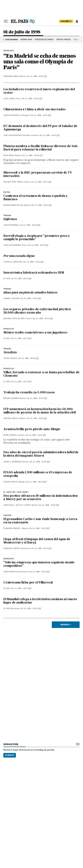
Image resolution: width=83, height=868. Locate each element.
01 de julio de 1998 (22, 32)
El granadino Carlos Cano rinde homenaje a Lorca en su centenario (40, 521)
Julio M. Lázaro (23, 505)
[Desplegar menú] (6, 21)
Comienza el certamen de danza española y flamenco (36, 198)
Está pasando (12, 39)
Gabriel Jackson (11, 298)
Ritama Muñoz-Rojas (13, 205)
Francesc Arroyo (12, 548)
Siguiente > (66, 625)
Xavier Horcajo (11, 572)
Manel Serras (10, 435)
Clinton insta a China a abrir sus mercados (34, 110)
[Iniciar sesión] (77, 21)
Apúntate (10, 755)
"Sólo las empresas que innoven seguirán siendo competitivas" (39, 564)
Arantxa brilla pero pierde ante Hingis (32, 429)
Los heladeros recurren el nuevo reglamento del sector (39, 91)
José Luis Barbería (12, 245)
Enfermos (10, 219)
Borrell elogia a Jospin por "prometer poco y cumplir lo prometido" (37, 238)
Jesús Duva (9, 505)
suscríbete (66, 21)
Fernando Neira (11, 76)
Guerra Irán (26, 40)
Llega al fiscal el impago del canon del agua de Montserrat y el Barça (37, 541)
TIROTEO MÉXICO (64, 40)
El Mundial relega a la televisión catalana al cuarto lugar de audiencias (40, 601)
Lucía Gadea (9, 99)
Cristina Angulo (11, 418)
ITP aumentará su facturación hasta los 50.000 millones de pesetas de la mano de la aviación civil (40, 411)
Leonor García (10, 482)
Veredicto (10, 353)
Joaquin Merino (11, 225)
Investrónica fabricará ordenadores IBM (34, 273)
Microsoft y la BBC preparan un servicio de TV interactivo (38, 174)
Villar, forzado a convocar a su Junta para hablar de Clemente (41, 374)
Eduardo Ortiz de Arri (14, 319)
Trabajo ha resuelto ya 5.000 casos (29, 393)
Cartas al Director (13, 262)
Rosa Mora (9, 155)
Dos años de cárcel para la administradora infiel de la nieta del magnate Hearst (41, 454)
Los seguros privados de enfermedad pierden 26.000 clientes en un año (37, 311)
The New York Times (13, 182)
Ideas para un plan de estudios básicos (30, 293)
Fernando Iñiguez (12, 528)
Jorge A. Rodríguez (12, 462)
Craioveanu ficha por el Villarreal (28, 583)
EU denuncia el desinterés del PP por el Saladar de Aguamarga (40, 128)
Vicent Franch (10, 358)
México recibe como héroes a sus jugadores (35, 333)
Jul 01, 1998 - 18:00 (37, 76)
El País (6, 279)
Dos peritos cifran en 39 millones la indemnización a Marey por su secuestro (40, 498)
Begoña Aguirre (11, 398)
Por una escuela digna (19, 256)
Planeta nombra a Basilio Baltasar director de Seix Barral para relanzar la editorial (40, 148)
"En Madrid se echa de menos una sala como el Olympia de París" (40, 61)
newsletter (11, 744)
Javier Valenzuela (12, 115)
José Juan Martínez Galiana (17, 135)
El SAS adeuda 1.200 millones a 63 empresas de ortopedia (38, 474)
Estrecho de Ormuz (44, 40)
